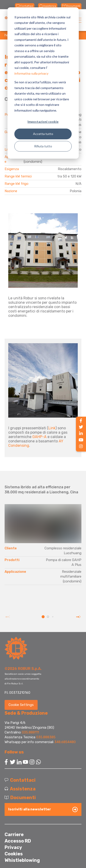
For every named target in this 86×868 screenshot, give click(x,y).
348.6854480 (65, 742)
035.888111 (30, 732)
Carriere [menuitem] (14, 834)
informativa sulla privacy (31, 73)
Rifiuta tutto (43, 146)
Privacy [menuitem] (13, 847)
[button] (43, 617)
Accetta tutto (43, 134)
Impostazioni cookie (43, 122)
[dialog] (43, 83)
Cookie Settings (21, 705)
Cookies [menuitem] (14, 854)
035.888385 (46, 737)
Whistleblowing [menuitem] (22, 860)
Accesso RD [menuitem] (18, 841)
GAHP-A (39, 437)
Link (52, 428)
